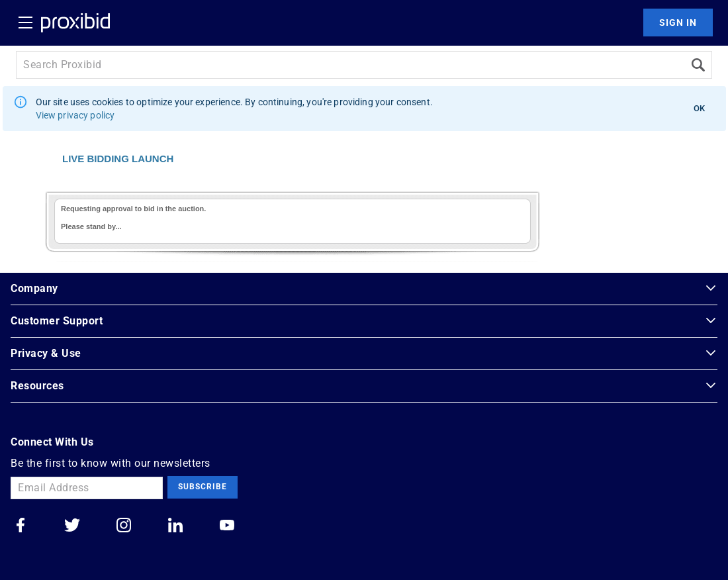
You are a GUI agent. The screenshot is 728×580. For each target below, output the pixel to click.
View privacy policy (75, 115)
